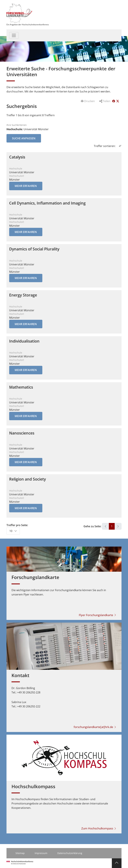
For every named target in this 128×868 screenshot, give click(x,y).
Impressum (41, 853)
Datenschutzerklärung (70, 853)
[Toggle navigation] (14, 35)
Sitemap (20, 853)
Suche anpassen (24, 138)
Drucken (88, 101)
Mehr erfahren (26, 186)
